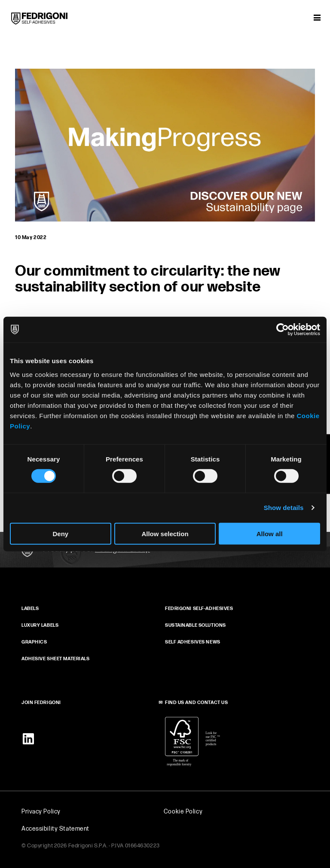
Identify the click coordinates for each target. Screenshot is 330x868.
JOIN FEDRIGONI (41, 703)
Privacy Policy (41, 812)
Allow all (270, 533)
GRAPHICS (34, 642)
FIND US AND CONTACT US (196, 703)
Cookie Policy (183, 812)
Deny (60, 533)
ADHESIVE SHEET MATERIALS (55, 659)
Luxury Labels (40, 625)
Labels (30, 609)
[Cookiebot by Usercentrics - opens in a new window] (283, 330)
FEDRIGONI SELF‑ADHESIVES (199, 609)
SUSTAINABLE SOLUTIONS (196, 625)
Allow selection (165, 533)
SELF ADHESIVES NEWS (193, 642)
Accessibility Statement (55, 829)
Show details (284, 508)
